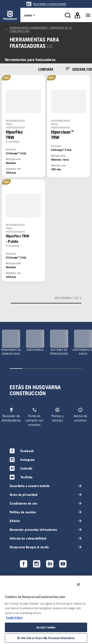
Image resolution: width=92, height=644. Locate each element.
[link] (46, 4)
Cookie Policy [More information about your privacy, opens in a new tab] (14, 618)
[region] (46, 610)
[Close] (78, 584)
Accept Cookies (46, 627)
